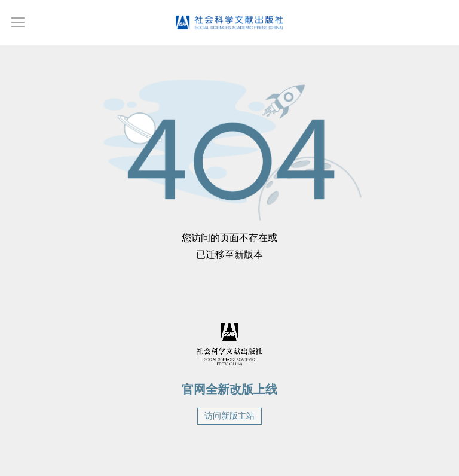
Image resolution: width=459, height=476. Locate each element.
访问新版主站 (229, 416)
